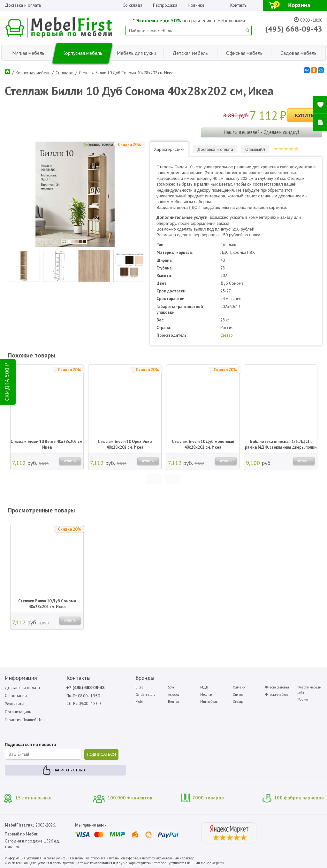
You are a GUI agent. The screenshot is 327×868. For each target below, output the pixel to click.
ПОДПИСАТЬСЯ (101, 754)
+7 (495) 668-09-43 (86, 688)
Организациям (18, 712)
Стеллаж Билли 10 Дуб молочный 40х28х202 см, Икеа (203, 444)
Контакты (239, 5)
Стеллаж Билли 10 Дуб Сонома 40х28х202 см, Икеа (47, 604)
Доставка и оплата (23, 5)
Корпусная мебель (33, 73)
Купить (305, 115)
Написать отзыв (69, 770)
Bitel (139, 687)
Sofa (171, 687)
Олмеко (239, 687)
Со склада (133, 5)
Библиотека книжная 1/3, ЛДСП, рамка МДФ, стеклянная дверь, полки (281, 444)
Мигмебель (209, 702)
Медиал (206, 695)
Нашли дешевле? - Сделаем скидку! (261, 132)
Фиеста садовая (277, 687)
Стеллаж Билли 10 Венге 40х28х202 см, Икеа (47, 444)
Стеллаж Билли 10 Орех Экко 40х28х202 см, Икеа (125, 444)
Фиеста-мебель (277, 695)
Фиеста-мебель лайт (309, 690)
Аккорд (174, 695)
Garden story (145, 695)
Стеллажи (65, 73)
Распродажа (165, 5)
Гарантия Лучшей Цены (26, 720)
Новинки (196, 5)
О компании (16, 696)
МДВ (204, 687)
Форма (303, 699)
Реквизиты (15, 704)
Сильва (238, 695)
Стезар (227, 335)
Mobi (139, 702)
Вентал (173, 702)
